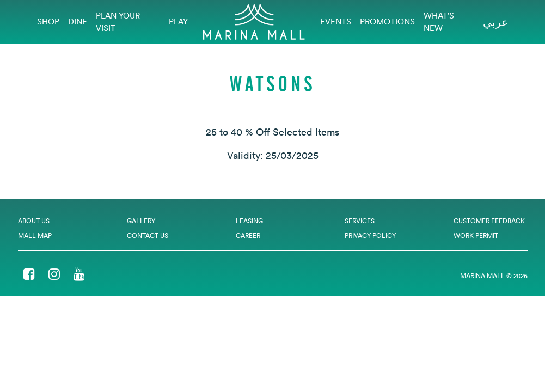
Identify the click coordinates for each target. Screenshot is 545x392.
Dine (78, 22)
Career (248, 235)
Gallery (141, 221)
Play (178, 22)
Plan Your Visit (118, 22)
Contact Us (148, 235)
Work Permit (476, 235)
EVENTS (336, 22)
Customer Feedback (489, 221)
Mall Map (35, 235)
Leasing (249, 221)
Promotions (387, 22)
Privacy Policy (370, 235)
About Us (34, 221)
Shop (48, 22)
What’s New (439, 22)
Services (360, 221)
